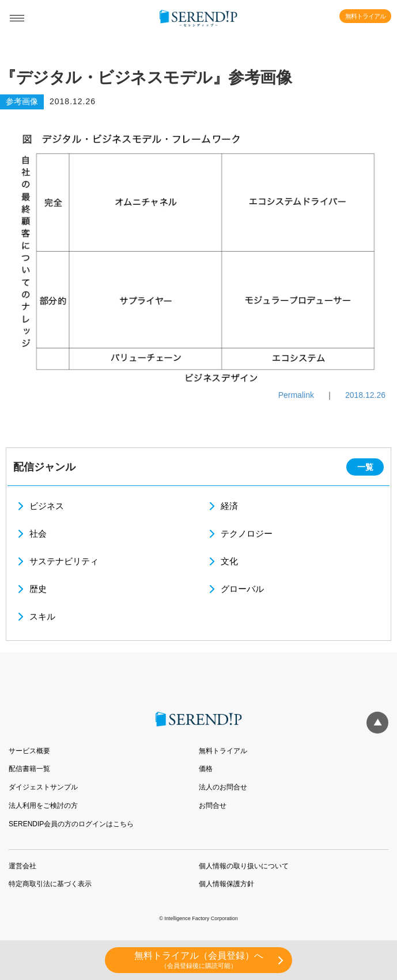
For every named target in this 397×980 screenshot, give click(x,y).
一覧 (365, 467)
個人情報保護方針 (226, 884)
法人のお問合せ (223, 787)
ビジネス (47, 506)
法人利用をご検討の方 (43, 806)
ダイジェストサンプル (43, 787)
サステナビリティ (64, 561)
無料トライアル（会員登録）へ (198, 960)
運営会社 (22, 866)
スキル (42, 616)
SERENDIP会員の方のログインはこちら (71, 824)
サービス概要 (29, 751)
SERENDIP (198, 18)
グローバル (242, 589)
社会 (38, 533)
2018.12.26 (365, 395)
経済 (229, 506)
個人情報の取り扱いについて (244, 866)
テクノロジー (247, 533)
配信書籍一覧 (29, 769)
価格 (206, 769)
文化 (229, 561)
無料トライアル (366, 16)
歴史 (38, 589)
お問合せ (213, 806)
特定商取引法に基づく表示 (50, 884)
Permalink (296, 395)
